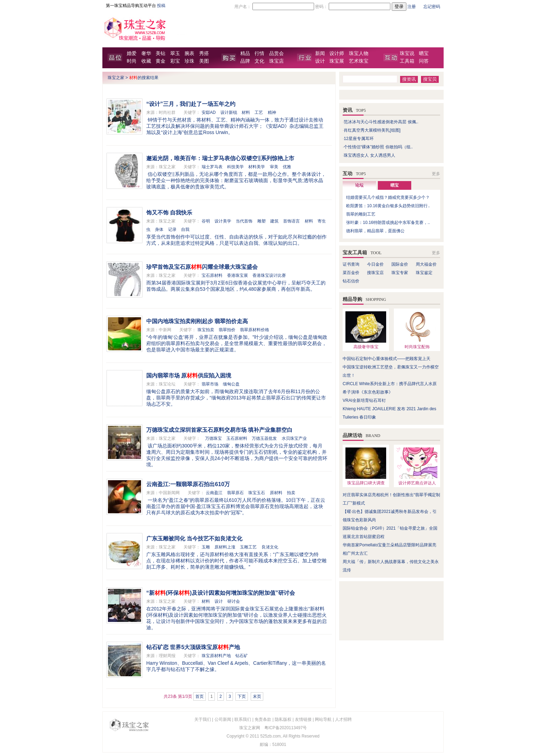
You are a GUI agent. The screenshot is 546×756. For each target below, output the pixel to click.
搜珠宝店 (375, 273)
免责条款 (263, 719)
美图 (204, 61)
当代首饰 (244, 221)
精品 (245, 53)
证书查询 (351, 264)
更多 (436, 174)
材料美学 (257, 167)
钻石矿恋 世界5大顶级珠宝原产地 (193, 647)
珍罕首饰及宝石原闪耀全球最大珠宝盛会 (202, 267)
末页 (257, 696)
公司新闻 (223, 719)
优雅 (287, 167)
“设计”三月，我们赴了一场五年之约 (191, 104)
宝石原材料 (212, 275)
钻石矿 (242, 656)
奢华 (146, 53)
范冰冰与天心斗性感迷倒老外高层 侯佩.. (381, 122)
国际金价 (400, 264)
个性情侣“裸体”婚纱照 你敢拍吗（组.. (378, 147)
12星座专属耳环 (358, 139)
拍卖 (291, 493)
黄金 (161, 61)
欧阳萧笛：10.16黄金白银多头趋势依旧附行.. (388, 206)
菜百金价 (351, 273)
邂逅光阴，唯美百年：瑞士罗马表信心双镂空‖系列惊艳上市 (220, 158)
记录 (172, 229)
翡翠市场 (210, 384)
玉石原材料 (237, 438)
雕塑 (262, 221)
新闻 (320, 53)
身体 (159, 229)
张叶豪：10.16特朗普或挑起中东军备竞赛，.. (388, 223)
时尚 (132, 61)
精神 (272, 112)
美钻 (161, 53)
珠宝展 (337, 61)
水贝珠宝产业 (294, 438)
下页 (242, 696)
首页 (200, 696)
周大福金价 (426, 264)
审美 (274, 167)
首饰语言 (291, 221)
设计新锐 (229, 112)
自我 (185, 229)
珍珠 (189, 61)
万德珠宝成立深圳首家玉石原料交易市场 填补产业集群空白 (219, 430)
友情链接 (303, 719)
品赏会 (276, 53)
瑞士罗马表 (212, 167)
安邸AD (209, 112)
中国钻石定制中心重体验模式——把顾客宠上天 (387, 359)
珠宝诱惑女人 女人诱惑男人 (369, 155)
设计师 (337, 53)
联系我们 (243, 719)
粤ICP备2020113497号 (286, 728)
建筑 (274, 221)
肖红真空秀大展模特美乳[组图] (372, 130)
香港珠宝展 (237, 275)
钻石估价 (351, 281)
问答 (424, 61)
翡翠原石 (235, 493)
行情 (259, 53)
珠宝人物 (359, 53)
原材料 (276, 493)
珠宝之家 (116, 78)
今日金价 (375, 264)
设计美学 (223, 221)
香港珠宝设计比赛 (269, 275)
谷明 (206, 221)
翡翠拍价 (227, 330)
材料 (246, 112)
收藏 (146, 61)
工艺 (259, 112)
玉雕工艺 (248, 547)
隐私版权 (283, 719)
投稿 (161, 6)
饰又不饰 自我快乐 (169, 213)
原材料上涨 (225, 547)
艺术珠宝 (359, 61)
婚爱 (132, 53)
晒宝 (424, 53)
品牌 (245, 61)
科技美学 (235, 167)
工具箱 (407, 61)
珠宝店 (276, 61)
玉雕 (206, 547)
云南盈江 (214, 493)
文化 (259, 61)
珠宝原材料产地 (216, 656)
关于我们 (203, 719)
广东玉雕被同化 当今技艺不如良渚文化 (194, 539)
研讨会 (234, 601)
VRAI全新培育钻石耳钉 (364, 400)
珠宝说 (407, 53)
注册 (412, 7)
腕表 (189, 53)
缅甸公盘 (231, 384)
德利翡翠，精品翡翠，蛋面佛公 (375, 231)
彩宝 (175, 61)
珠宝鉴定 (424, 273)
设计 (320, 61)
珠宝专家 (400, 273)
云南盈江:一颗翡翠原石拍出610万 (188, 484)
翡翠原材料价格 (255, 330)
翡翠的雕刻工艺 (361, 214)
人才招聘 (343, 719)
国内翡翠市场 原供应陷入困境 (189, 376)
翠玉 (175, 53)
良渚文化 (270, 547)
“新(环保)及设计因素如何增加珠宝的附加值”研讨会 (221, 593)
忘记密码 (432, 7)
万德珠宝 (213, 438)
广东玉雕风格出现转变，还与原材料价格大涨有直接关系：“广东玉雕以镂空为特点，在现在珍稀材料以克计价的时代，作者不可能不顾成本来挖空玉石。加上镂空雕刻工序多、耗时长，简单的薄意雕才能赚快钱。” (236, 561)
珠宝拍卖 (206, 330)
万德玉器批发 (264, 438)
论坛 (359, 185)
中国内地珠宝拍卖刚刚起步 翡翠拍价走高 (197, 321)
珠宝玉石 (257, 493)
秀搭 (204, 53)
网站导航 (323, 719)
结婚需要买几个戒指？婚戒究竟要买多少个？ (388, 197)
